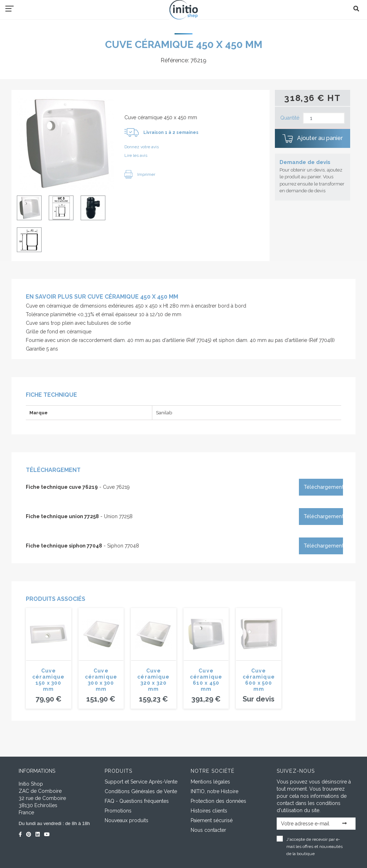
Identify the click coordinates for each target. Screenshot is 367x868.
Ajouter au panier (313, 139)
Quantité (290, 118)
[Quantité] (324, 118)
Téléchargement (323, 487)
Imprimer (140, 174)
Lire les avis (136, 155)
